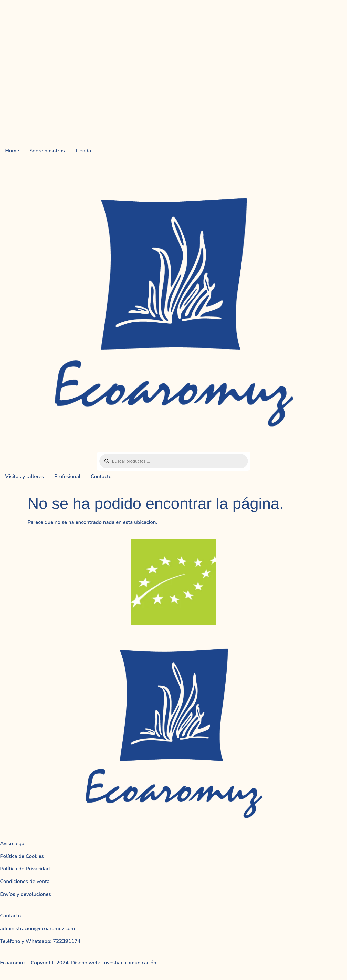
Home (12, 151)
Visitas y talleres (24, 476)
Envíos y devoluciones (25, 894)
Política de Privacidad (25, 869)
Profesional (67, 476)
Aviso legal (13, 843)
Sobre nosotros (47, 151)
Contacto (101, 476)
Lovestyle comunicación (128, 963)
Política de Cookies (22, 856)
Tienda (83, 151)
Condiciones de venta (25, 881)
